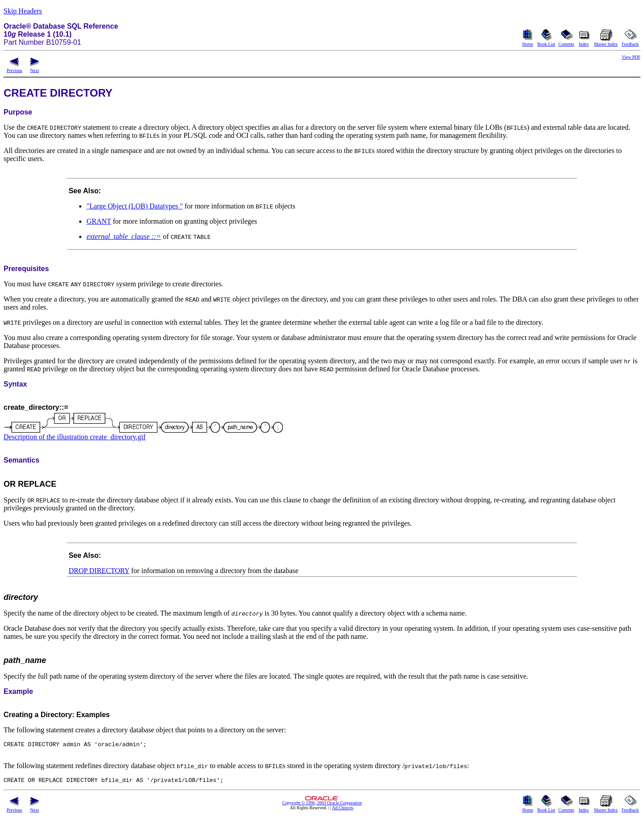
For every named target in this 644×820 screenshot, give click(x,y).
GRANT (99, 221)
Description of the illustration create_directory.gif (75, 437)
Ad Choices (343, 812)
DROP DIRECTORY (99, 571)
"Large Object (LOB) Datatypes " (134, 206)
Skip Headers (23, 11)
